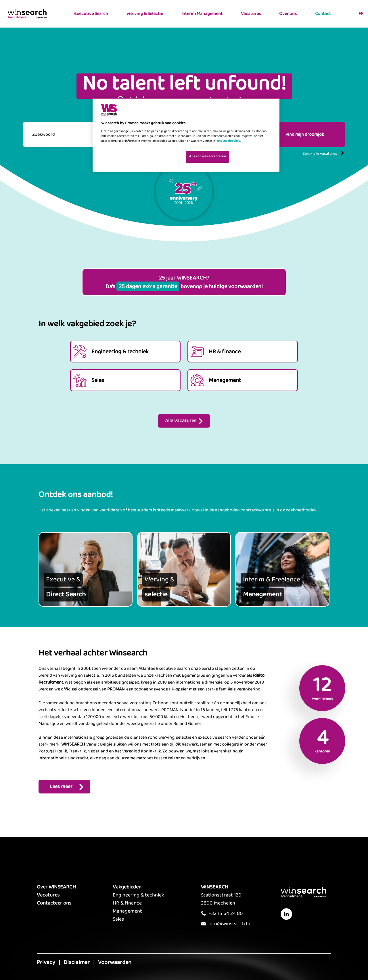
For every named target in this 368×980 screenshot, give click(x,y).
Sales (118, 919)
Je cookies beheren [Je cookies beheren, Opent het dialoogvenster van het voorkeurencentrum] (163, 156)
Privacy (46, 962)
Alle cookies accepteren (207, 156)
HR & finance (127, 903)
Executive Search (91, 14)
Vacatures (251, 14)
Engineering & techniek (138, 895)
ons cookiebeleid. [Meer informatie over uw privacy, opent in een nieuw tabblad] (229, 141)
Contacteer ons (54, 903)
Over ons (288, 14)
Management (127, 911)
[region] (186, 135)
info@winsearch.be (230, 924)
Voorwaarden (115, 962)
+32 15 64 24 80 (226, 913)
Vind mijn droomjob (305, 134)
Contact (323, 14)
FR (361, 14)
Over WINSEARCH (56, 887)
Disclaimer (77, 962)
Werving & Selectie (145, 14)
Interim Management (202, 14)
